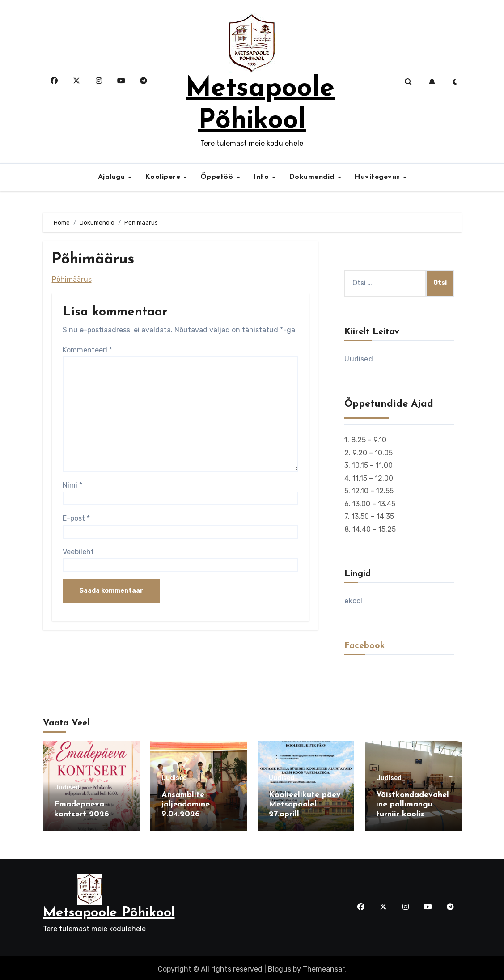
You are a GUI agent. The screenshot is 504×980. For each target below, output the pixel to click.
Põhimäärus (72, 279)
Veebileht (78, 552)
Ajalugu (113, 177)
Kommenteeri (87, 350)
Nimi (72, 485)
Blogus (280, 967)
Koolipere (164, 177)
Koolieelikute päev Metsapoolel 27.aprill (305, 805)
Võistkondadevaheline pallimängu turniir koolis (413, 805)
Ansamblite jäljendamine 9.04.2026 (186, 805)
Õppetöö (218, 177)
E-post (76, 518)
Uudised (358, 359)
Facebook (365, 646)
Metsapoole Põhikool (109, 911)
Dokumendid (313, 177)
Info (262, 177)
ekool (353, 601)
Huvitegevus (378, 177)
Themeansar (324, 967)
